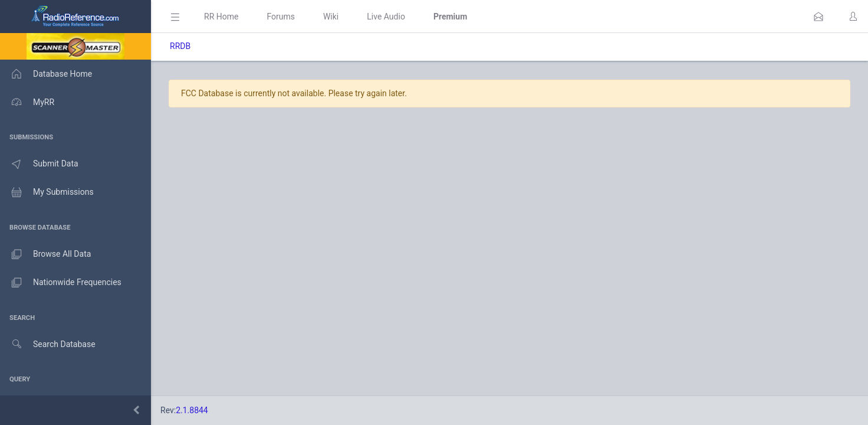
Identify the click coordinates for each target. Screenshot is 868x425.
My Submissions (47, 192)
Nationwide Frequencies (61, 283)
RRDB (180, 46)
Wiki (331, 17)
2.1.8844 (192, 410)
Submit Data (39, 164)
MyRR (27, 102)
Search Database (48, 344)
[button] (818, 17)
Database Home (46, 74)
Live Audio (386, 17)
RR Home (221, 17)
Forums (281, 17)
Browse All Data (45, 254)
